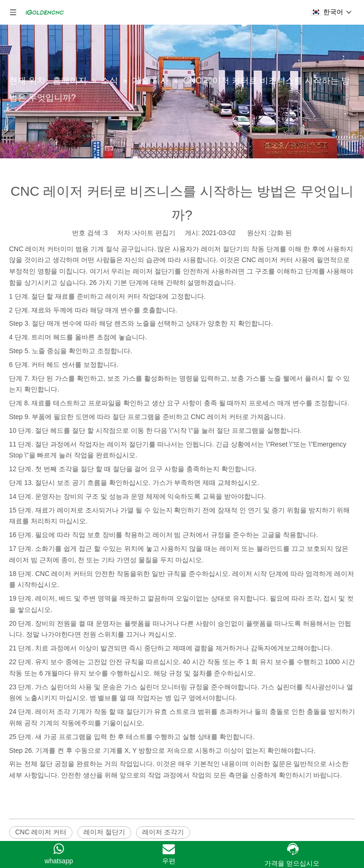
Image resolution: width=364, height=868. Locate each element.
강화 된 (281, 233)
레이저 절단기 (104, 832)
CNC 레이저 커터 (35, 249)
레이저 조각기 (163, 832)
